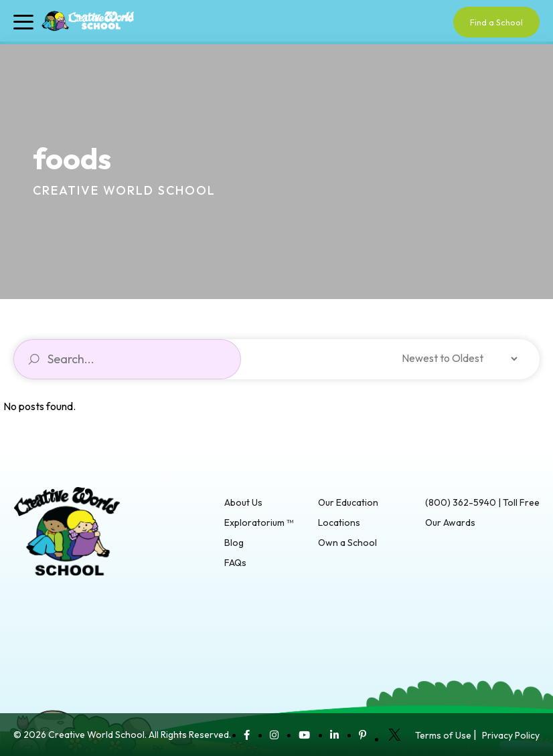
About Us (243, 502)
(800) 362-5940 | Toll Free (482, 502)
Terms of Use (443, 735)
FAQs (235, 563)
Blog (234, 543)
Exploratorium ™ (259, 523)
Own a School (347, 543)
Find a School (496, 22)
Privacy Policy (511, 735)
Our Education (348, 502)
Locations (339, 523)
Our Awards (450, 523)
